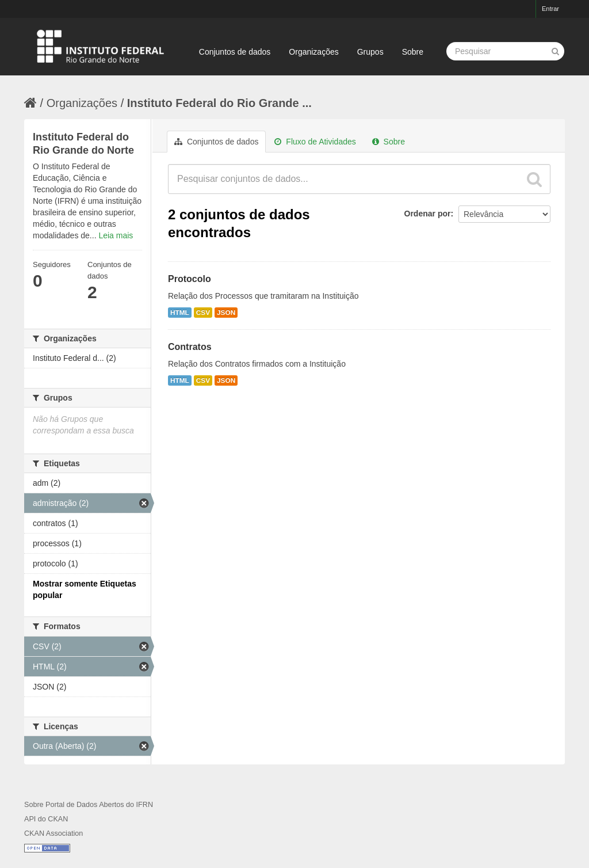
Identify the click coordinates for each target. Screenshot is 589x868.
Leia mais (116, 235)
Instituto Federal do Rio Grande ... (219, 103)
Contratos (190, 347)
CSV (203, 313)
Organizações (313, 52)
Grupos (370, 52)
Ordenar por (428, 214)
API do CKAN (46, 819)
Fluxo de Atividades (315, 142)
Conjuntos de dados (235, 52)
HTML (180, 313)
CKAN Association (53, 833)
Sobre (413, 52)
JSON (226, 313)
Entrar (550, 9)
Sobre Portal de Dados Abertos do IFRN (89, 805)
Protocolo (190, 279)
